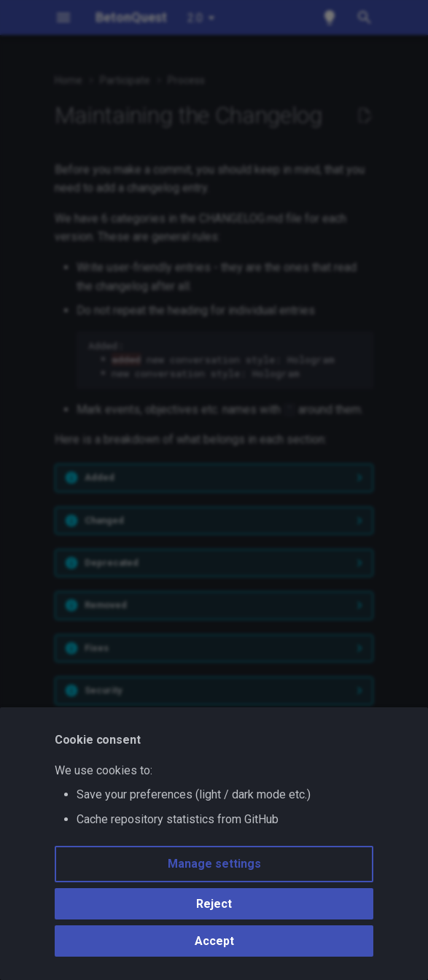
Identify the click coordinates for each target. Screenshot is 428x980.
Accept (214, 941)
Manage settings (214, 864)
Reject (214, 904)
